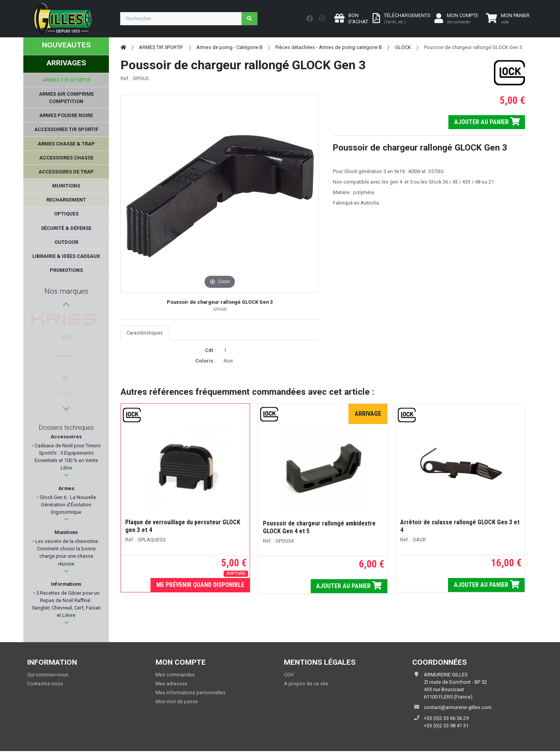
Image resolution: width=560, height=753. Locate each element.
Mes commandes (175, 675)
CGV (289, 675)
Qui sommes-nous (48, 675)
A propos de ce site (306, 684)
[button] (66, 475)
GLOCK (403, 47)
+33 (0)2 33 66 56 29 (446, 718)
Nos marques (66, 291)
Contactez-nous (45, 684)
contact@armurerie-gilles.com (458, 707)
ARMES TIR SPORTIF (161, 47)
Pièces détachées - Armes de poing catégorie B (329, 47)
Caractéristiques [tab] (145, 333)
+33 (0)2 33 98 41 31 (446, 726)
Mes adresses (171, 684)
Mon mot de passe (177, 701)
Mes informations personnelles (191, 693)
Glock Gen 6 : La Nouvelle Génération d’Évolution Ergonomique (67, 505)
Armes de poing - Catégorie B (229, 47)
